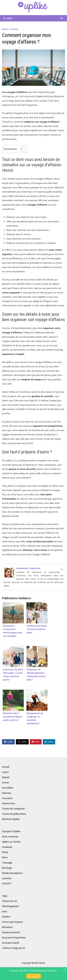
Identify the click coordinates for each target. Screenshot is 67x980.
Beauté (6, 777)
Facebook (7, 847)
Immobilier (8, 788)
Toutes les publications (14, 814)
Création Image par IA (13, 948)
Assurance (7, 798)
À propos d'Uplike (11, 831)
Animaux (6, 793)
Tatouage (7, 863)
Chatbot (6, 917)
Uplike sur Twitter (11, 842)
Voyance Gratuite (11, 932)
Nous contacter (10, 836)
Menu (8, 18)
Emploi (5, 29)
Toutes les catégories (13, 809)
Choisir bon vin (10, 901)
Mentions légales (11, 819)
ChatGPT (7, 883)
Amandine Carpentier (28, 568)
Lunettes (7, 878)
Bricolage (7, 868)
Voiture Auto (9, 803)
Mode (5, 852)
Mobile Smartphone (12, 873)
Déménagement (10, 906)
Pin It (36, 742)
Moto (5, 857)
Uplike (42, 963)
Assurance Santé (11, 943)
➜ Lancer (33, 976)
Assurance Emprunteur (14, 937)
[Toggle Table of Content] (21, 149)
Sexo (4, 911)
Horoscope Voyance (12, 922)
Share (8, 742)
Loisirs (5, 772)
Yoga (5, 896)
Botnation (7, 927)
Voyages (14, 29)
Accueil (6, 767)
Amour (5, 782)
